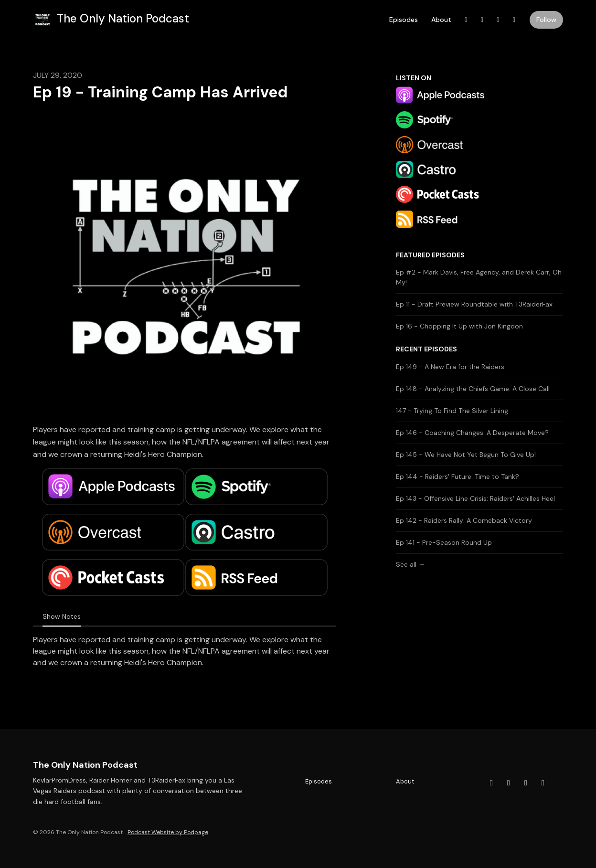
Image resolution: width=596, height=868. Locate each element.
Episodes (404, 20)
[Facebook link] (466, 20)
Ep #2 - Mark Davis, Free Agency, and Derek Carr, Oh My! (479, 277)
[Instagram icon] (543, 783)
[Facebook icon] (491, 783)
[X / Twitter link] (498, 20)
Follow (546, 20)
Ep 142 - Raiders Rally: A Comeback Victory (464, 520)
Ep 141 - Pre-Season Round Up (444, 542)
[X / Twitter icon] (526, 783)
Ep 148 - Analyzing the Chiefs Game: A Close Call (473, 389)
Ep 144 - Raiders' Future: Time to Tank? (458, 476)
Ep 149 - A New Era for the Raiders (450, 367)
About (441, 20)
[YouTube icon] (509, 783)
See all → (410, 564)
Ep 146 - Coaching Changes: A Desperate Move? (472, 433)
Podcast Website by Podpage (168, 832)
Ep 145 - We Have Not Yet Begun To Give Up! (466, 455)
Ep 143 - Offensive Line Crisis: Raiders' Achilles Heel (475, 498)
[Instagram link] (514, 20)
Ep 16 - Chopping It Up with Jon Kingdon (459, 326)
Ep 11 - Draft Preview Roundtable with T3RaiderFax (474, 304)
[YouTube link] (482, 20)
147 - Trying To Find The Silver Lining (452, 411)
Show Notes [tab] (62, 616)
